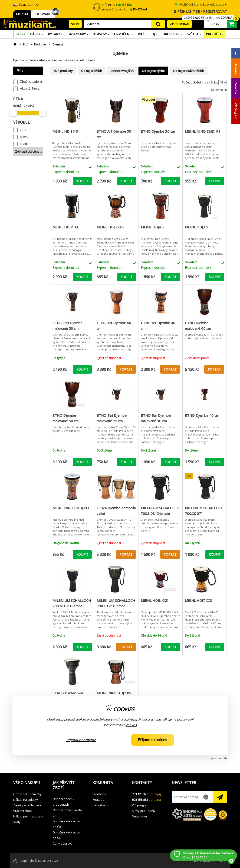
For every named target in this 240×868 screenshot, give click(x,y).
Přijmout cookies (152, 740)
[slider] (13, 113)
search (158, 24)
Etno (23, 130)
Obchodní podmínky (27, 794)
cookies (131, 725)
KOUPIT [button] (82, 181)
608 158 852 (140, 800)
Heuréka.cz (100, 805)
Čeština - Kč (24, 5)
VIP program (141, 805)
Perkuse (40, 44)
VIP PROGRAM (179, 24)
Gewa (24, 137)
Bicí (25, 44)
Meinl (24, 144)
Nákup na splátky (26, 800)
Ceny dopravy (63, 843)
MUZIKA (22, 14)
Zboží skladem (31, 82)
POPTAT (126, 369)
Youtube (98, 800)
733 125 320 (140, 794)
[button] (30, 783)
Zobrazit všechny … (29, 151)
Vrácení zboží (23, 811)
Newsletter (140, 816)
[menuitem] (20, 34)
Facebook (99, 794)
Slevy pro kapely (144, 811)
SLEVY (75, 24)
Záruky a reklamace (27, 805)
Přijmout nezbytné (81, 740)
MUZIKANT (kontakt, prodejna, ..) (199, 4)
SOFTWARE (43, 14)
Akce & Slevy (30, 88)
